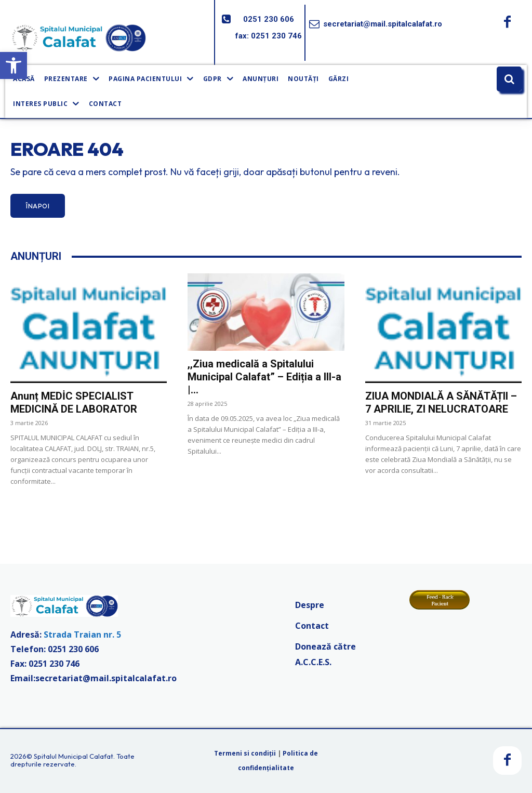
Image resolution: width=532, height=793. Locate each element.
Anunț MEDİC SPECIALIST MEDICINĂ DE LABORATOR (74, 403)
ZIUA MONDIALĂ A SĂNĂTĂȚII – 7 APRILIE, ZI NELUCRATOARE (441, 403)
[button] (14, 65)
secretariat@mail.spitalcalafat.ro (383, 24)
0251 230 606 (269, 19)
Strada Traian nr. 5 (82, 635)
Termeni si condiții (245, 753)
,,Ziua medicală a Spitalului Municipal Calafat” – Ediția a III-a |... (264, 377)
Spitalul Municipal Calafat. (74, 756)
